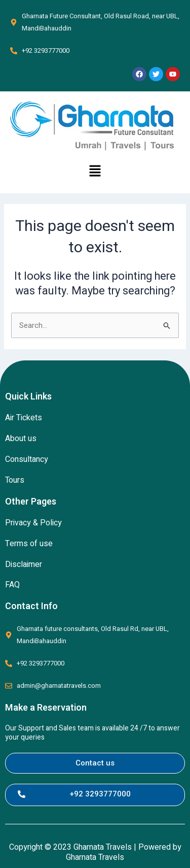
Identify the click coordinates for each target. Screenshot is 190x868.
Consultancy (27, 459)
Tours (15, 480)
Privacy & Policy (33, 523)
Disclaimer (24, 564)
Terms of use (29, 544)
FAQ (12, 585)
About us (21, 439)
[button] (95, 172)
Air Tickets (24, 418)
